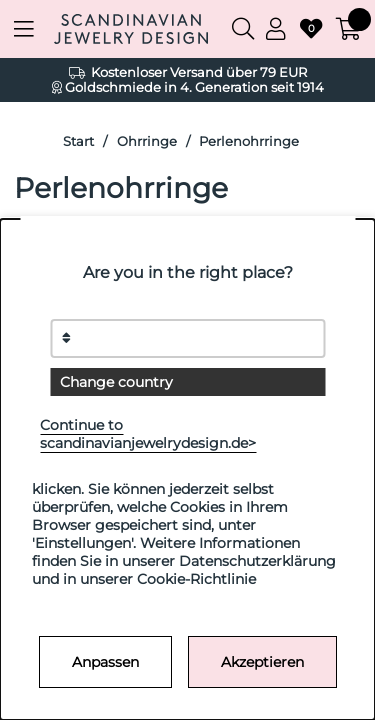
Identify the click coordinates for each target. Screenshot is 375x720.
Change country (116, 382)
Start (78, 141)
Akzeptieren (262, 662)
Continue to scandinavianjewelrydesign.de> (148, 434)
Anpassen (105, 662)
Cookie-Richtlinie (196, 579)
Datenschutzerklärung (257, 561)
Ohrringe (147, 141)
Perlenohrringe (249, 141)
